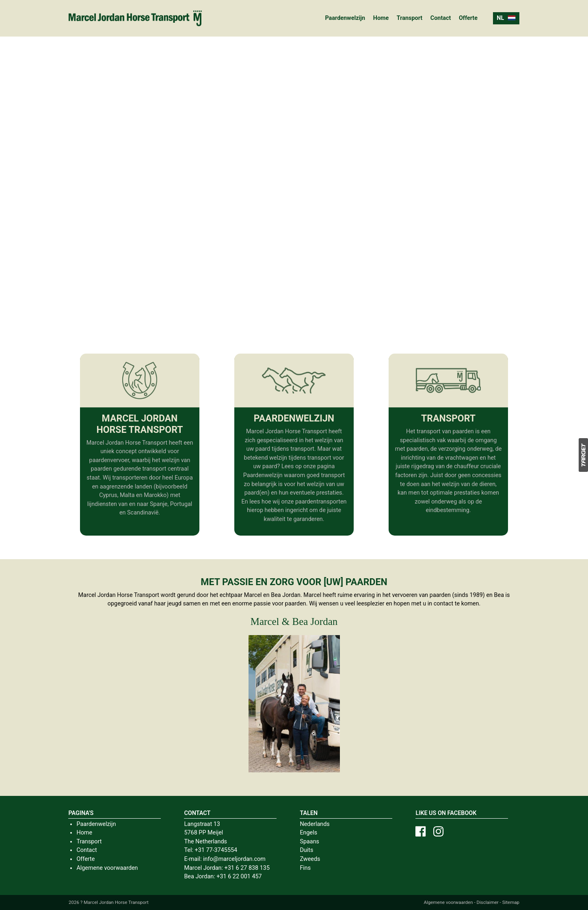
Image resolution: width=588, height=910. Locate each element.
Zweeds (310, 859)
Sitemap (511, 902)
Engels (308, 833)
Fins (305, 868)
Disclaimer (487, 902)
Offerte (468, 18)
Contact (441, 18)
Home (381, 18)
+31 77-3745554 (216, 850)
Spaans (309, 842)
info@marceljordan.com (234, 859)
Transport (410, 18)
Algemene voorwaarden (107, 868)
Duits (306, 850)
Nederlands (315, 824)
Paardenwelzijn (345, 18)
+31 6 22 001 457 (239, 876)
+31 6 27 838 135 (247, 868)
